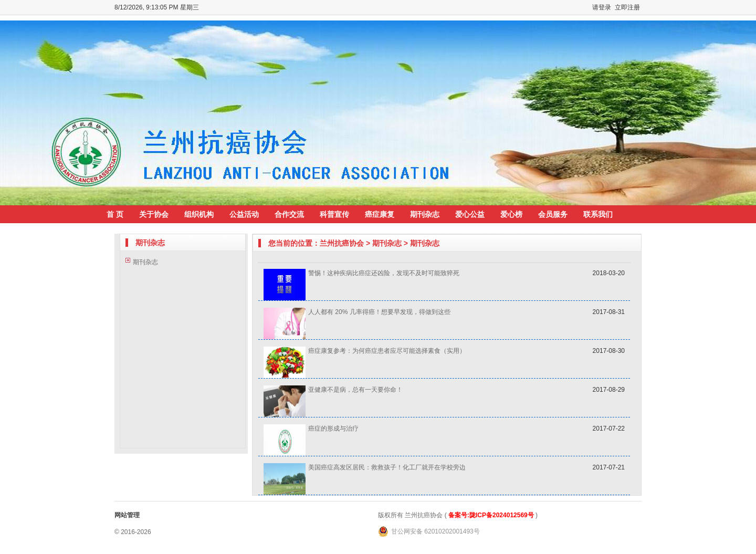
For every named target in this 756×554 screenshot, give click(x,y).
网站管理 (127, 515)
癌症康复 (380, 214)
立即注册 (627, 7)
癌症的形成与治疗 (333, 428)
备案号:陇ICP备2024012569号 (491, 515)
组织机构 (199, 214)
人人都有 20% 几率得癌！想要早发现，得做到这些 (379, 312)
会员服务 (553, 214)
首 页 (115, 214)
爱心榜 (511, 214)
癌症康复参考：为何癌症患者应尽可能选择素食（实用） (387, 351)
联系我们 (598, 214)
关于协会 (154, 214)
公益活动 (244, 214)
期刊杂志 (425, 214)
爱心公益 (470, 214)
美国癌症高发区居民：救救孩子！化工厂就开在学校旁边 (387, 467)
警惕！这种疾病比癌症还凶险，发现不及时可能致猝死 (384, 273)
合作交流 (289, 214)
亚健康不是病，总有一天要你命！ (355, 390)
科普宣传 (334, 214)
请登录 (602, 7)
